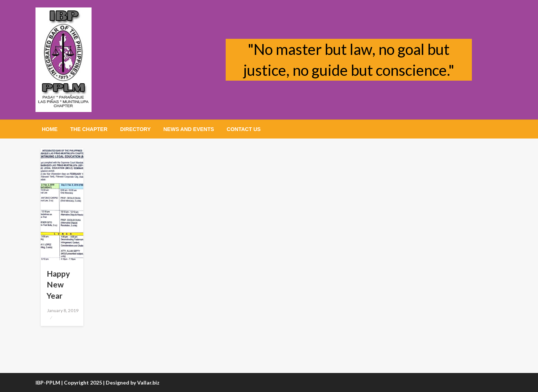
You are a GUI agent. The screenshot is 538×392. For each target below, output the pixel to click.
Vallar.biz (148, 382)
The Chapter (89, 129)
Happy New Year (58, 284)
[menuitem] (50, 129)
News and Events (189, 129)
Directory (136, 129)
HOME (50, 129)
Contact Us (244, 129)
